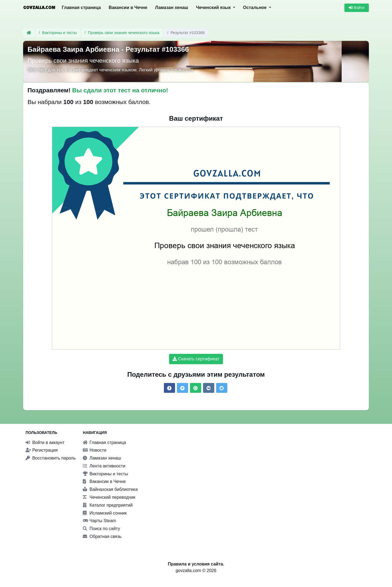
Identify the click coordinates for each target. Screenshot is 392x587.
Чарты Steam (99, 521)
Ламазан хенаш (172, 7)
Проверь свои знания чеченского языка (124, 33)
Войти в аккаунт (45, 442)
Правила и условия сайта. (196, 564)
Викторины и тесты (59, 33)
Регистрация (42, 450)
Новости (94, 450)
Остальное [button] (255, 7)
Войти (356, 8)
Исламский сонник (105, 513)
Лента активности (104, 466)
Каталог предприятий (108, 505)
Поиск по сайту (101, 529)
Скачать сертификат (196, 359)
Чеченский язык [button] (214, 7)
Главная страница (81, 7)
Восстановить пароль (51, 458)
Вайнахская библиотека (110, 489)
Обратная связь (102, 536)
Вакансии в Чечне (128, 7)
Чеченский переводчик (109, 497)
